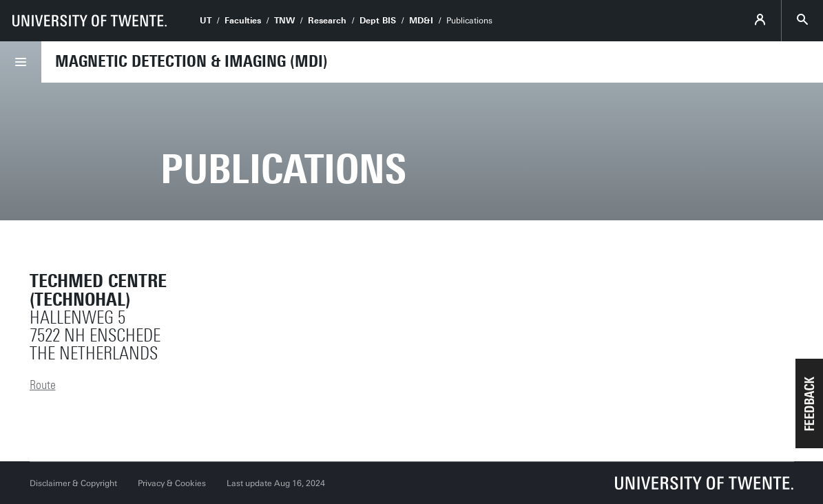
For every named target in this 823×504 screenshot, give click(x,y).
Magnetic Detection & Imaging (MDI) (191, 61)
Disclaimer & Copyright (73, 483)
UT (206, 21)
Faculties (243, 21)
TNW (284, 21)
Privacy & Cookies (172, 483)
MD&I (421, 21)
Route (43, 385)
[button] (809, 403)
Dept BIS (378, 21)
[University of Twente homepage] (90, 21)
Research (327, 21)
